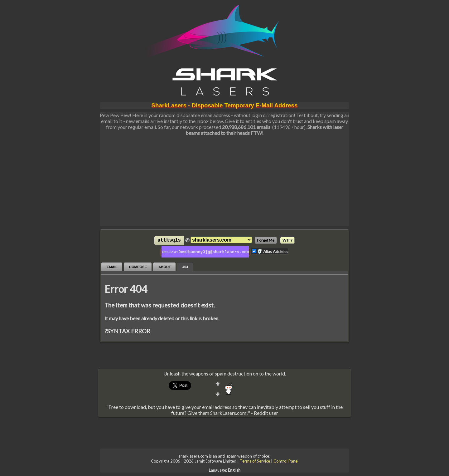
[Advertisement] (224, 183)
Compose (138, 266)
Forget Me (266, 240)
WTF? (287, 240)
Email (112, 266)
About (165, 266)
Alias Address (273, 251)
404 (185, 266)
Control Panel (286, 460)
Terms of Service (255, 460)
